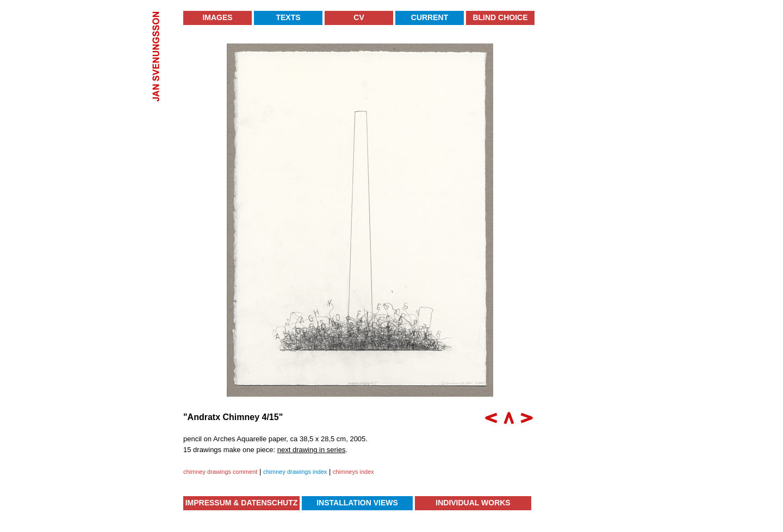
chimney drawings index (295, 472)
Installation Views (357, 503)
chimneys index (353, 472)
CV (359, 17)
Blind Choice (500, 17)
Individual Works (473, 503)
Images (217, 17)
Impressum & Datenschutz (242, 503)
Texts (288, 17)
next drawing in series (312, 450)
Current (430, 17)
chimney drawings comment (220, 472)
